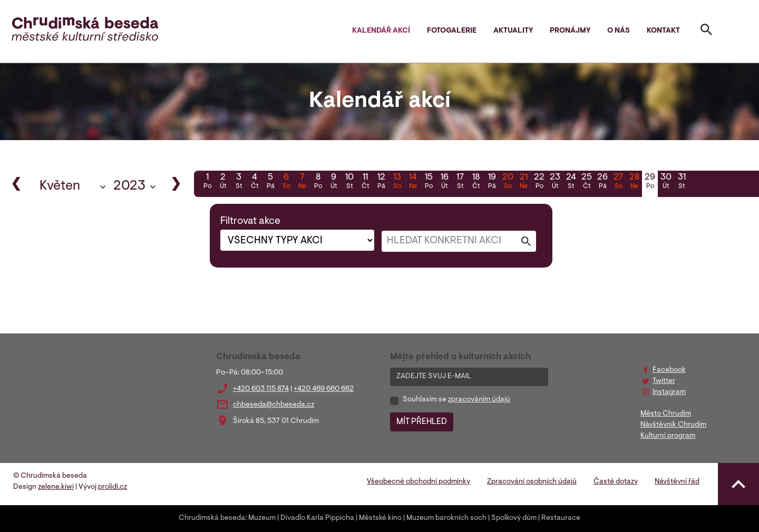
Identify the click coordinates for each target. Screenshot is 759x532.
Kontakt (663, 31)
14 (413, 182)
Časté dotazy (616, 482)
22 (539, 182)
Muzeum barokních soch (446, 518)
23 (555, 182)
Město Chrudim (666, 414)
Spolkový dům (514, 518)
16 (444, 182)
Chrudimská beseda (212, 518)
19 (492, 182)
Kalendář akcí (381, 31)
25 (587, 182)
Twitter (664, 381)
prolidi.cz (113, 487)
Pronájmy (570, 31)
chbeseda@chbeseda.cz (274, 405)
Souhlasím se (456, 400)
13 (397, 182)
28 (634, 182)
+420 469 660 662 (324, 389)
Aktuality (513, 31)
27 (618, 182)
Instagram (669, 392)
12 (381, 182)
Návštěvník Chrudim (673, 425)
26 (602, 182)
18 (476, 182)
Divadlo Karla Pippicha (317, 518)
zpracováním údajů (479, 400)
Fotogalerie (452, 31)
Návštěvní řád (677, 482)
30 (666, 182)
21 (523, 182)
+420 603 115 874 (261, 389)
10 (349, 182)
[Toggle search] (706, 32)
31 (682, 182)
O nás (619, 31)
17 (460, 182)
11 (365, 182)
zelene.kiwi (56, 487)
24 (571, 182)
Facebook (669, 370)
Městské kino (380, 518)
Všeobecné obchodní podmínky (419, 482)
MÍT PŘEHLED (422, 422)
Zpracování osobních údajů (532, 482)
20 (508, 182)
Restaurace (561, 518)
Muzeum (262, 518)
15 (429, 182)
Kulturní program (668, 436)
